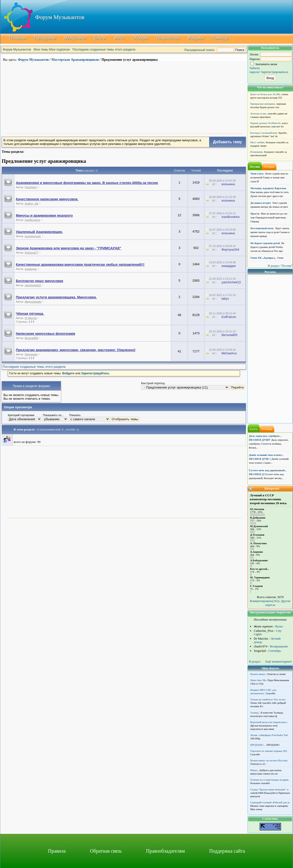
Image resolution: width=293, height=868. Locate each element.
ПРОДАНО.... (258, 745)
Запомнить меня (264, 64)
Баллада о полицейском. (264, 133)
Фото (119, 38)
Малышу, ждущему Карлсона (268, 188)
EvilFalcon (229, 317)
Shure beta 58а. (259, 680)
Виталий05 (31, 338)
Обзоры (140, 38)
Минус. (255, 770)
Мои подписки (59, 49)
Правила (57, 851)
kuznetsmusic (33, 236)
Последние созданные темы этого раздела (104, 49)
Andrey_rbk (31, 204)
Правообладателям (165, 851)
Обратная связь (106, 851)
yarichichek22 (33, 285)
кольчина (228, 184)
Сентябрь (275, 651)
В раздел (255, 661)
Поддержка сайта (227, 851)
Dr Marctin (31, 318)
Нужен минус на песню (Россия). (269, 760)
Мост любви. (258, 142)
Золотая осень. (259, 113)
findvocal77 (31, 253)
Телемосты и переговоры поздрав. (270, 780)
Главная (18, 38)
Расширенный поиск (199, 50)
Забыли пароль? (255, 70)
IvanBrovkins (32, 220)
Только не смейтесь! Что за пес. (268, 699)
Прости (255, 214)
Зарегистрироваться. (275, 72)
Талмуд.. (255, 713)
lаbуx (225, 299)
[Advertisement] (124, 97)
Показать (75, 415)
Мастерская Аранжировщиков (75, 60)
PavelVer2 (31, 187)
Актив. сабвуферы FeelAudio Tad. (269, 735)
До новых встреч (261, 203)
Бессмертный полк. (262, 228)
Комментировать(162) (264, 601)
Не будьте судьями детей (265, 243)
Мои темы (41, 49)
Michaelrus (229, 353)
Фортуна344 (230, 250)
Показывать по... (53, 415)
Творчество (167, 38)
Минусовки (75, 38)
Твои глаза (257, 174)
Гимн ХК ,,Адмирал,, (263, 258)
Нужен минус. (258, 674)
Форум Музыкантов (17, 49)
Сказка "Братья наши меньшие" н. (270, 789)
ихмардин (31, 269)
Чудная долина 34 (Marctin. (266, 123)
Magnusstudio (33, 302)
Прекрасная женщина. (263, 104)
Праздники (45, 38)
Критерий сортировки (21, 415)
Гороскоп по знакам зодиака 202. (269, 751)
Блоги (100, 38)
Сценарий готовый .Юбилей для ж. (270, 802)
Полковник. (257, 152)
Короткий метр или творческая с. (269, 722)
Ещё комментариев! (279, 661)
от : (213, 184)
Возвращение (279, 646)
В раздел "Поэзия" (280, 266)
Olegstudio (31, 354)
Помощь (220, 38)
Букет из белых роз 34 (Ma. (266, 94)
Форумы (195, 38)
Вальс (279, 626)
